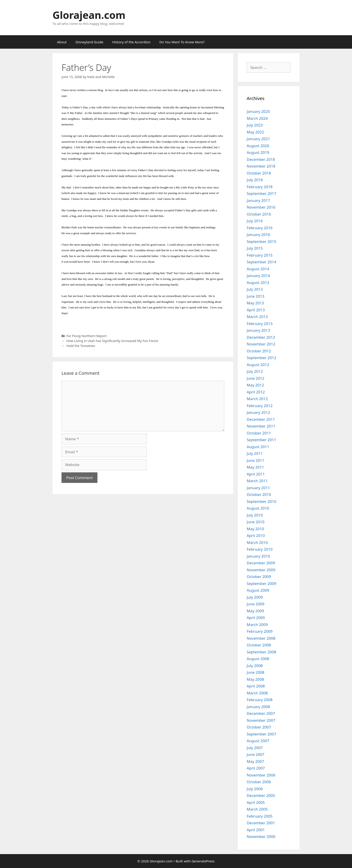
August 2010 (258, 508)
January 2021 (258, 139)
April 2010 (256, 535)
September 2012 (261, 358)
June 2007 (256, 754)
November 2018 (261, 166)
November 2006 (261, 775)
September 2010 (261, 501)
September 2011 (261, 440)
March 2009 (257, 625)
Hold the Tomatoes (81, 346)
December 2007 (261, 713)
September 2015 (261, 241)
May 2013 (255, 303)
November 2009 (261, 570)
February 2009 (260, 631)
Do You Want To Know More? (182, 42)
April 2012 (256, 392)
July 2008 (255, 666)
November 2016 (261, 207)
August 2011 (258, 447)
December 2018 (261, 159)
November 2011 (261, 426)
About (62, 42)
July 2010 (255, 515)
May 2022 (255, 132)
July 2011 (255, 453)
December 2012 (261, 337)
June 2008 (256, 672)
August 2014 (258, 269)
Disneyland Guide (90, 42)
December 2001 (261, 823)
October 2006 (259, 782)
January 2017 (258, 200)
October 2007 (259, 727)
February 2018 (260, 187)
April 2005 (256, 802)
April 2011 (256, 474)
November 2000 (261, 836)
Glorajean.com (89, 15)
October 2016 (259, 214)
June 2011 (256, 460)
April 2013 (256, 310)
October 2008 (259, 645)
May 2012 (255, 385)
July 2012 (255, 371)
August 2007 (258, 741)
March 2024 (257, 118)
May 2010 (255, 529)
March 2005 (257, 809)
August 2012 (258, 365)
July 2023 (255, 125)
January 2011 (258, 488)
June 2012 (256, 378)
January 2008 (258, 707)
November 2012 (261, 344)
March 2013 (257, 317)
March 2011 (257, 481)
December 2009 (261, 563)
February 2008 (260, 700)
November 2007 (261, 720)
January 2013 (258, 330)
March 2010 (257, 542)
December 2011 (261, 419)
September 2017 (261, 193)
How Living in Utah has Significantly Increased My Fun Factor (113, 341)
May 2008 (255, 679)
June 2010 (256, 522)
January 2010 (258, 556)
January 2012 (258, 412)
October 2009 (259, 577)
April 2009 (256, 618)
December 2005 (261, 795)
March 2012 (257, 399)
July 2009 (255, 597)
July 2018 (255, 180)
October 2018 (259, 173)
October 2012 (259, 351)
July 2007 (255, 748)
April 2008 (256, 686)
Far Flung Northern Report (87, 336)
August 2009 (258, 590)
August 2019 (258, 152)
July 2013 (255, 289)
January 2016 (258, 234)
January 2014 (258, 276)
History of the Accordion (131, 42)
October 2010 (259, 494)
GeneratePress (203, 861)
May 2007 (255, 761)
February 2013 (260, 324)
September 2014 (261, 262)
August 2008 (258, 659)
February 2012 (260, 406)
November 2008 (261, 638)
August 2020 (258, 146)
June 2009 (256, 604)
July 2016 (255, 221)
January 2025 (258, 111)
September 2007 (261, 734)
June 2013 (256, 296)
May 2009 (255, 611)
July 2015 (255, 248)
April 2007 (256, 768)
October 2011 (259, 433)
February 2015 (260, 255)
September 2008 (261, 652)
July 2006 (255, 789)
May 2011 (255, 467)
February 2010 (260, 549)
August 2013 (258, 282)
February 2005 (260, 816)
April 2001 (256, 830)
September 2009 (261, 583)
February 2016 (260, 228)
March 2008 (257, 693)
